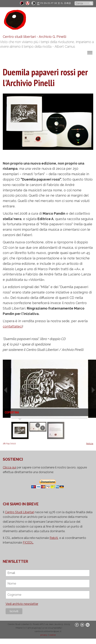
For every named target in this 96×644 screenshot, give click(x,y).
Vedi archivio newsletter (22, 604)
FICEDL (28, 543)
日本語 (67, 3)
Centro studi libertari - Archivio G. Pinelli (34, 37)
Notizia (90, 443)
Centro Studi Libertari (20, 512)
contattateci (13, 326)
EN (45, 3)
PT (52, 3)
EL (62, 3)
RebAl (54, 538)
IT (38, 3)
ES (49, 3)
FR (42, 3)
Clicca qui (9, 467)
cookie (52, 635)
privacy (44, 635)
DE (56, 3)
